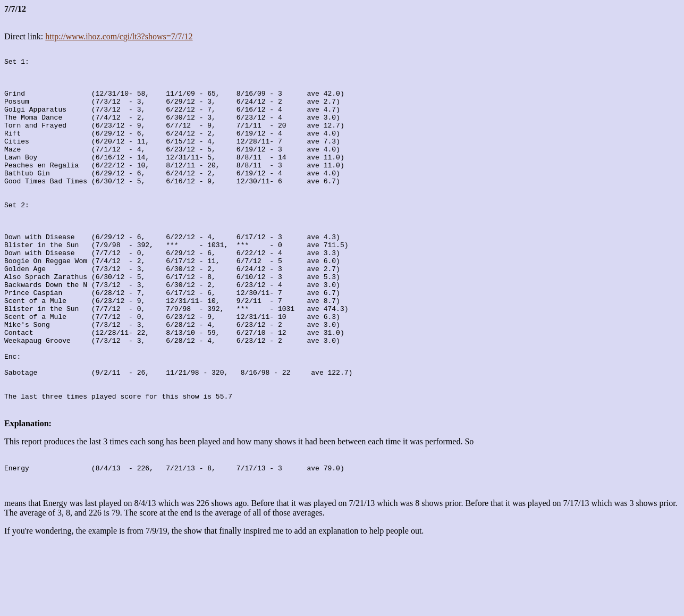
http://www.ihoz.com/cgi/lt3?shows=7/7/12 (119, 36)
